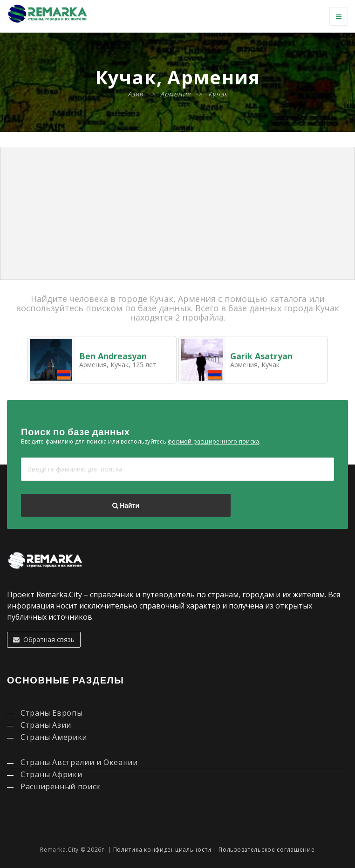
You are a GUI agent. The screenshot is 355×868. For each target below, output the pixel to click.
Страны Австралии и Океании (79, 762)
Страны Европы (51, 713)
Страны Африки (51, 774)
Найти (126, 506)
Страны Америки (54, 737)
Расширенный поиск (61, 786)
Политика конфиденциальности (162, 850)
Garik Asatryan (261, 356)
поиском (104, 308)
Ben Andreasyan (113, 356)
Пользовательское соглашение (266, 850)
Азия (136, 94)
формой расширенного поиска (213, 441)
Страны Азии (46, 725)
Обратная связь (44, 639)
